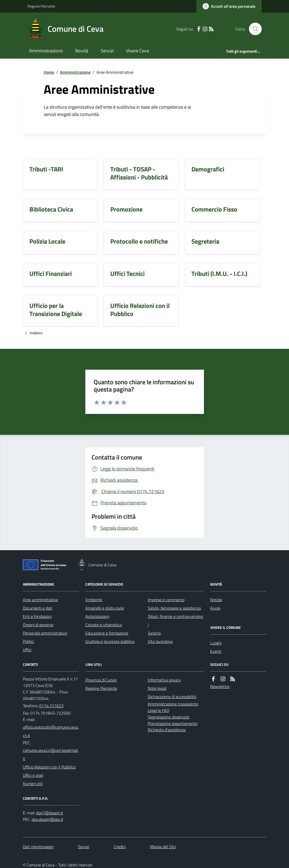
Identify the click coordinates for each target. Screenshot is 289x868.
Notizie (216, 600)
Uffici (27, 650)
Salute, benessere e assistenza (174, 608)
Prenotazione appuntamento (173, 723)
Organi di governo (38, 625)
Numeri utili (33, 784)
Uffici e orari (33, 775)
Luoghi (216, 643)
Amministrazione (46, 51)
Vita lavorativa (160, 641)
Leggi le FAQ (159, 710)
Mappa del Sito (163, 847)
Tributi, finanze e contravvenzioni (176, 621)
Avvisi (215, 608)
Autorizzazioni (97, 616)
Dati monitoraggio (38, 847)
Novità (82, 51)
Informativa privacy (164, 680)
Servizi (107, 51)
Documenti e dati (38, 608)
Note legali (157, 688)
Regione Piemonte (41, 6)
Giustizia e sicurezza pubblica (110, 641)
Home (49, 72)
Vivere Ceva (138, 51)
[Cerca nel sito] (253, 29)
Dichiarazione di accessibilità (172, 697)
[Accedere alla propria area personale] (229, 6)
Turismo (154, 633)
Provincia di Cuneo (101, 680)
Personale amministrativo (45, 633)
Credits (120, 847)
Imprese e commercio (166, 600)
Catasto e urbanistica (104, 625)
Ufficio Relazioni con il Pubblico (49, 767)
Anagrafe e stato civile (105, 608)
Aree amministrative (40, 600)
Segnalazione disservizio (169, 717)
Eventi (216, 651)
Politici (28, 641)
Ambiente (94, 600)
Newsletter (220, 686)
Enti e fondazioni (37, 616)
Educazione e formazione (107, 633)
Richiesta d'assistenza (167, 730)
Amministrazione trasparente (173, 704)
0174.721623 (51, 706)
